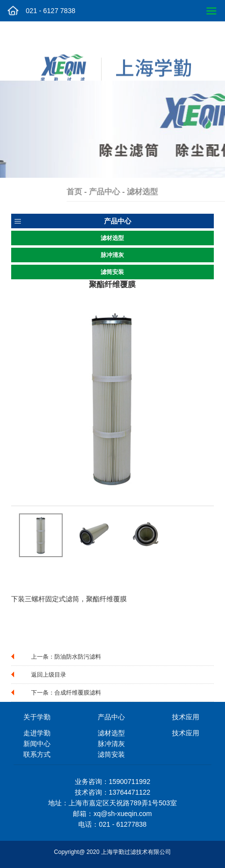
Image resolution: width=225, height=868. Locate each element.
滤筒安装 (112, 272)
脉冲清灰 (112, 255)
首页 (86, 192)
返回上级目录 (49, 675)
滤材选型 (112, 238)
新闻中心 (37, 744)
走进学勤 (37, 733)
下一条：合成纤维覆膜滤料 (66, 693)
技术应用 (186, 733)
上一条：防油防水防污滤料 (66, 657)
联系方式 (37, 754)
